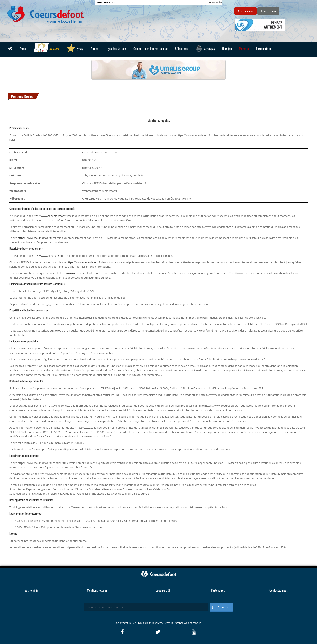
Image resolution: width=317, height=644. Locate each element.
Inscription (268, 11)
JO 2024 (47, 48)
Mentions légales (22, 96)
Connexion (245, 11)
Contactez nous (279, 590)
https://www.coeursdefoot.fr (49, 216)
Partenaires (218, 590)
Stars (75, 48)
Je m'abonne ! (221, 607)
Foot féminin (31, 590)
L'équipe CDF (163, 590)
